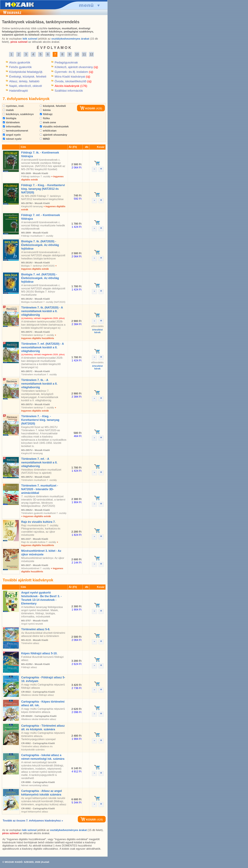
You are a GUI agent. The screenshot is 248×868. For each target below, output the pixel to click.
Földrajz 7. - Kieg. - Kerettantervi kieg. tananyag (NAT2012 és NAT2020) (43, 189)
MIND (45, 139)
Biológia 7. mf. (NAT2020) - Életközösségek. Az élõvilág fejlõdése (40, 278)
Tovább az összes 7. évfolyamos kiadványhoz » (33, 821)
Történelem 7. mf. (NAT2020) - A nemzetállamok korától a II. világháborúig (42, 347)
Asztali (45, 862)
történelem (11, 122)
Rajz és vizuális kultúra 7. (38, 522)
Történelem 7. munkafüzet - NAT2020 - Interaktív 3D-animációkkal (40, 489)
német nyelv (12, 139)
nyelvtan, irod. (14, 106)
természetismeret (15, 131)
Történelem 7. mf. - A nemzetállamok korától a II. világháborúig (39, 462)
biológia (10, 118)
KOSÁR (87, 108)
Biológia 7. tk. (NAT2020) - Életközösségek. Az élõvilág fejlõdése (40, 245)
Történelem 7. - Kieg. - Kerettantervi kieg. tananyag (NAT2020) (40, 420)
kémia (45, 110)
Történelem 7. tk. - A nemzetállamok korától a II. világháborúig (39, 384)
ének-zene (48, 122)
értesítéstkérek (98, 331)
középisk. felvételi (53, 106)
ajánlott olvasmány (54, 135)
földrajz (46, 114)
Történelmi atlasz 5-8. (36, 629)
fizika (45, 118)
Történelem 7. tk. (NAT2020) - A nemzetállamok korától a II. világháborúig (42, 311)
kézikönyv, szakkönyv (18, 114)
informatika (12, 127)
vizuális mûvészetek (54, 127)
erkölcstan (48, 131)
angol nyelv (12, 135)
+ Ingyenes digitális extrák (36, 516)
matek (8, 110)
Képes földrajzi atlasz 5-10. (39, 653)
